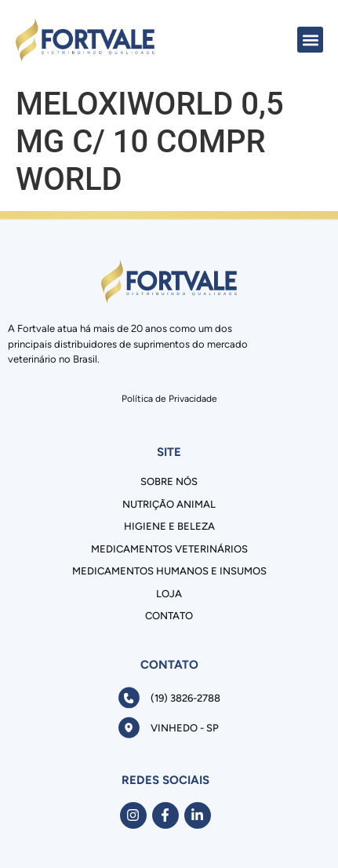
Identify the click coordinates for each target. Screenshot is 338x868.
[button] (310, 40)
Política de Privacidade (169, 399)
